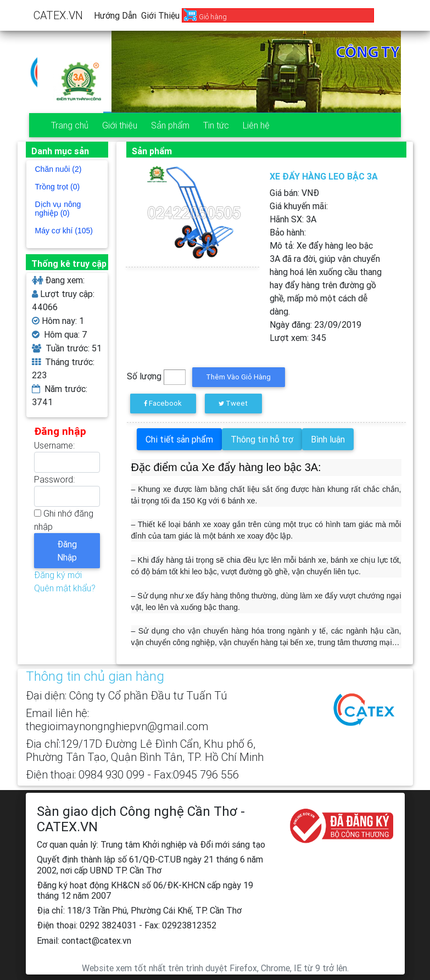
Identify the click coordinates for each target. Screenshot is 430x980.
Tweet (233, 403)
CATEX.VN (58, 15)
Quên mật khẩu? (65, 588)
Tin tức (216, 125)
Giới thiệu (160, 15)
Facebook (163, 403)
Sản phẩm (170, 125)
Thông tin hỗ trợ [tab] (262, 439)
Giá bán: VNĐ (294, 193)
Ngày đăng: (315, 324)
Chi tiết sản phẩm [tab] (179, 439)
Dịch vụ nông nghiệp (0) (58, 209)
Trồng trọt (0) (58, 187)
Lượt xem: (298, 338)
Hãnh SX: (293, 219)
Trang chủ (70, 125)
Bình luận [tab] (328, 439)
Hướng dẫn (115, 15)
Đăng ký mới (58, 575)
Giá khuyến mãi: (299, 206)
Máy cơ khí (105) (64, 231)
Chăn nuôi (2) (58, 169)
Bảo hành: (288, 232)
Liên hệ (256, 125)
